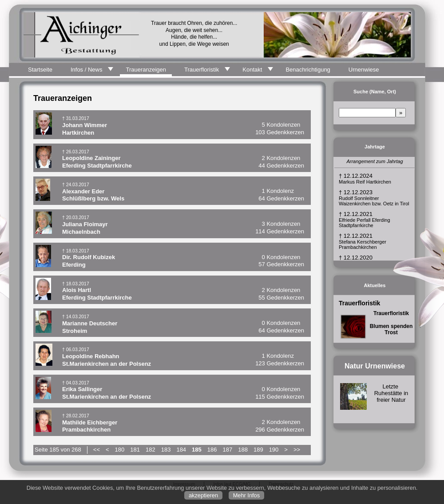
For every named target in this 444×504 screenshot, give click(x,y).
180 (120, 450)
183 (166, 450)
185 (197, 450)
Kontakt (252, 70)
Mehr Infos (246, 495)
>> (297, 450)
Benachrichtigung (308, 70)
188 (243, 450)
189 (258, 450)
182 (151, 450)
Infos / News (87, 70)
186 (212, 450)
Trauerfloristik (202, 70)
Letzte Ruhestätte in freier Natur (391, 393)
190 (274, 450)
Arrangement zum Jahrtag (375, 161)
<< (97, 450)
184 (181, 450)
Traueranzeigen (146, 70)
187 (228, 450)
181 (135, 450)
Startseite (40, 70)
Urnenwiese (364, 70)
